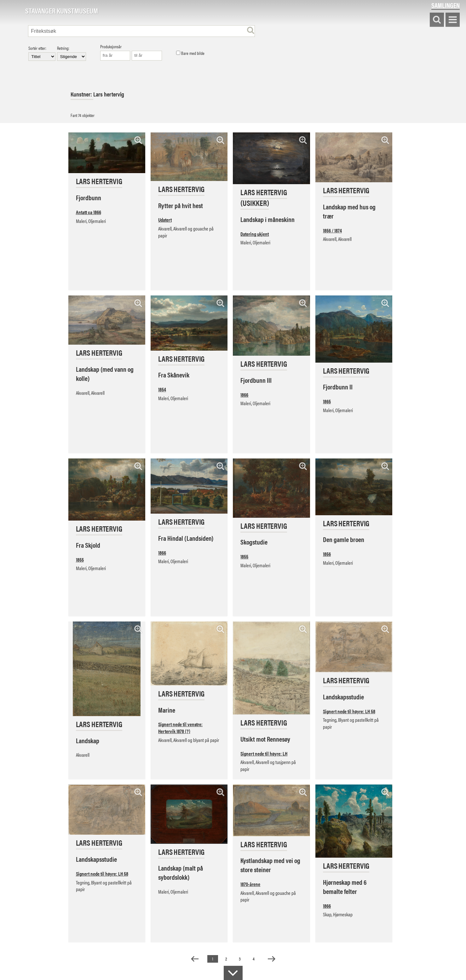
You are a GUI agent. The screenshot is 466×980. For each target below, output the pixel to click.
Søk (437, 20)
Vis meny (453, 20)
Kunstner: (82, 94)
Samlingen (446, 5)
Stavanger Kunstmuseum (62, 11)
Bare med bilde (190, 53)
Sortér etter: (42, 53)
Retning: (71, 53)
